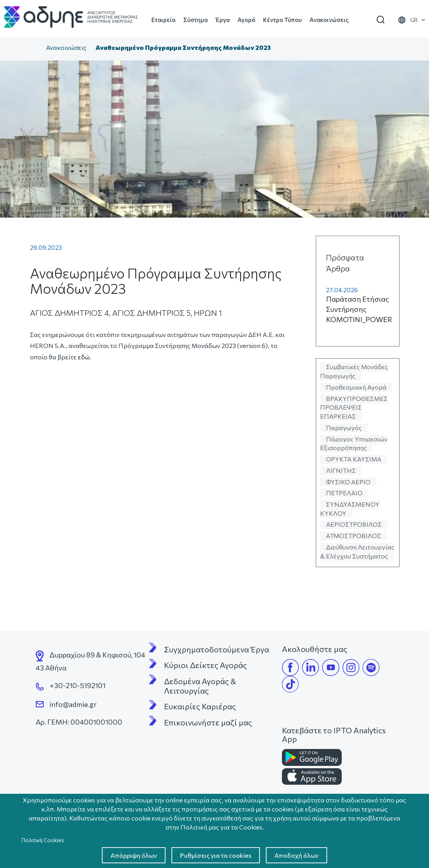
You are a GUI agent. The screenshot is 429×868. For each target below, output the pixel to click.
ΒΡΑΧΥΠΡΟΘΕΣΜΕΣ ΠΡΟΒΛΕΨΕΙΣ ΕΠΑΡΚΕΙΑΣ (354, 407)
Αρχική (33, 48)
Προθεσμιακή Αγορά (356, 387)
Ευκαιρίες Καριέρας (200, 706)
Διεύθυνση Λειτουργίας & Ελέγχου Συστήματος (357, 551)
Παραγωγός (344, 428)
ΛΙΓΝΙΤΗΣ (341, 470)
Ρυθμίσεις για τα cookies (216, 855)
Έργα (223, 20)
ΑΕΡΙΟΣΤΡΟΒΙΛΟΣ (354, 524)
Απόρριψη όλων (134, 855)
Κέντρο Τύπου (282, 20)
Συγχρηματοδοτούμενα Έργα (216, 649)
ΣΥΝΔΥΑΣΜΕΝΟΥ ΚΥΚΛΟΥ (350, 509)
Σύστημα (195, 20)
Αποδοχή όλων (296, 855)
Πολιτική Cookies (43, 840)
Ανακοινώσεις (329, 20)
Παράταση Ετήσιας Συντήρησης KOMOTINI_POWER (359, 309)
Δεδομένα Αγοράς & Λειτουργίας (201, 686)
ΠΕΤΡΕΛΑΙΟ (344, 493)
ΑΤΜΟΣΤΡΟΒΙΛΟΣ (354, 536)
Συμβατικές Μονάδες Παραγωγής (354, 371)
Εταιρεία (163, 20)
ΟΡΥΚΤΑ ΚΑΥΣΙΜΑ (354, 459)
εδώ (84, 357)
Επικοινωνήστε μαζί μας (208, 722)
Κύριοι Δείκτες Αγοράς (205, 665)
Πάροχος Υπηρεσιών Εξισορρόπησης (354, 443)
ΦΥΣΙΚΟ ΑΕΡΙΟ (348, 482)
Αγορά (246, 20)
